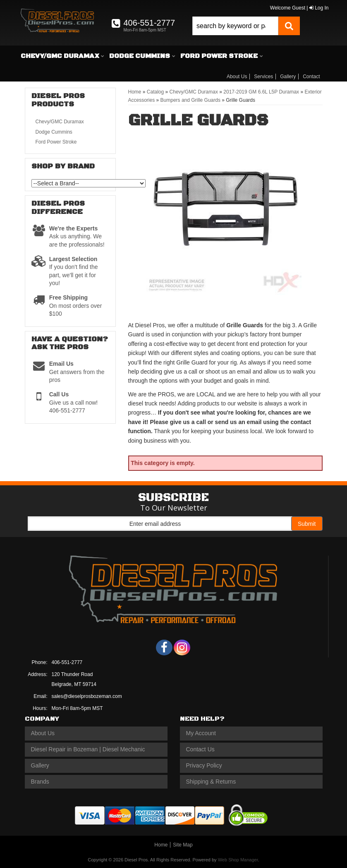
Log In (319, 8)
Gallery (288, 77)
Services (263, 77)
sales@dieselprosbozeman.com (87, 696)
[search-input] (235, 26)
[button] (246, 26)
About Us (237, 77)
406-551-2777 (67, 662)
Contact (311, 77)
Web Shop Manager (238, 860)
